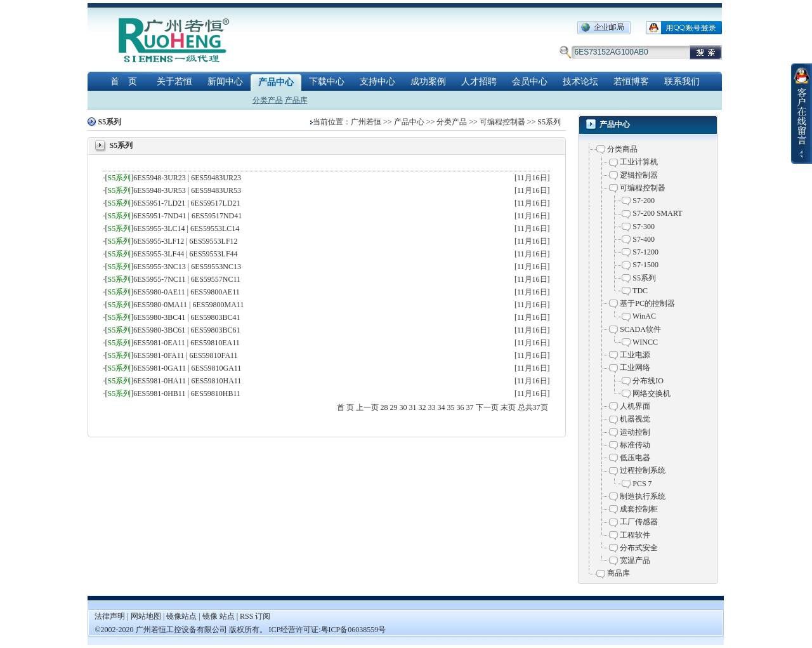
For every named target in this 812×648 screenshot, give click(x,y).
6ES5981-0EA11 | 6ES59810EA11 (187, 343)
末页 (508, 407)
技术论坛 (580, 82)
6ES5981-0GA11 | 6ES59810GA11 (187, 368)
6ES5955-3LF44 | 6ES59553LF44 (185, 254)
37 (470, 407)
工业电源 (635, 355)
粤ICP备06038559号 (354, 630)
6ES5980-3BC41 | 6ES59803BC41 (187, 317)
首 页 (124, 82)
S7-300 (644, 227)
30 (403, 407)
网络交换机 (652, 393)
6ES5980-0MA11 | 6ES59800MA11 (188, 305)
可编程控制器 (502, 122)
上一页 (367, 407)
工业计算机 (639, 162)
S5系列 (549, 122)
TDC (640, 291)
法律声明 (110, 616)
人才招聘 (479, 82)
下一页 (487, 407)
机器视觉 (635, 419)
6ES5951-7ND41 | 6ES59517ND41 (187, 216)
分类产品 (268, 100)
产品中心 (276, 82)
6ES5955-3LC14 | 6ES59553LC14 (186, 228)
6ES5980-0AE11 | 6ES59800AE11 (187, 292)
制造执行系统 (643, 496)
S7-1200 (645, 252)
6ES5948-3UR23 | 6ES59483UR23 (187, 178)
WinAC (644, 316)
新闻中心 (225, 82)
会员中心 (530, 82)
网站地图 (147, 616)
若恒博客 (631, 82)
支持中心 (377, 82)
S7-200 (644, 201)
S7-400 (644, 239)
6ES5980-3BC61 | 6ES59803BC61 (187, 330)
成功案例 (428, 82)
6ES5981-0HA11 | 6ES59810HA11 (187, 381)
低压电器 (635, 458)
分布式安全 (639, 548)
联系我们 (682, 82)
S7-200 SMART (657, 213)
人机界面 (635, 406)
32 (422, 407)
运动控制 (635, 432)
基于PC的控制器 (647, 303)
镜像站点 (181, 616)
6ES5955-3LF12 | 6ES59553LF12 (185, 241)
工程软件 (635, 535)
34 (442, 407)
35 (451, 407)
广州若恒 (366, 122)
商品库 (619, 573)
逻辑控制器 (639, 175)
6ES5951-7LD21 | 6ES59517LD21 (187, 203)
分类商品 (622, 149)
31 (413, 407)
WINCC (645, 342)
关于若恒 (174, 82)
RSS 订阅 (255, 616)
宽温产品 (635, 560)
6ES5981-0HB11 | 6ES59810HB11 (187, 393)
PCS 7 (642, 484)
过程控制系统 (643, 470)
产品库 (296, 100)
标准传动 (635, 445)
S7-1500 (645, 265)
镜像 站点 (219, 616)
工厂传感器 (639, 522)
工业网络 (635, 367)
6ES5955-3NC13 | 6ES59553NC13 (187, 267)
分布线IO (648, 381)
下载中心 (327, 82)
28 (384, 407)
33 (432, 407)
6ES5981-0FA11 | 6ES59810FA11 (185, 355)
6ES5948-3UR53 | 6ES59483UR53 (187, 190)
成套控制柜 (639, 509)
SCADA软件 (640, 329)
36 (461, 407)
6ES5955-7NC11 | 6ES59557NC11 (187, 279)
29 (394, 407)
